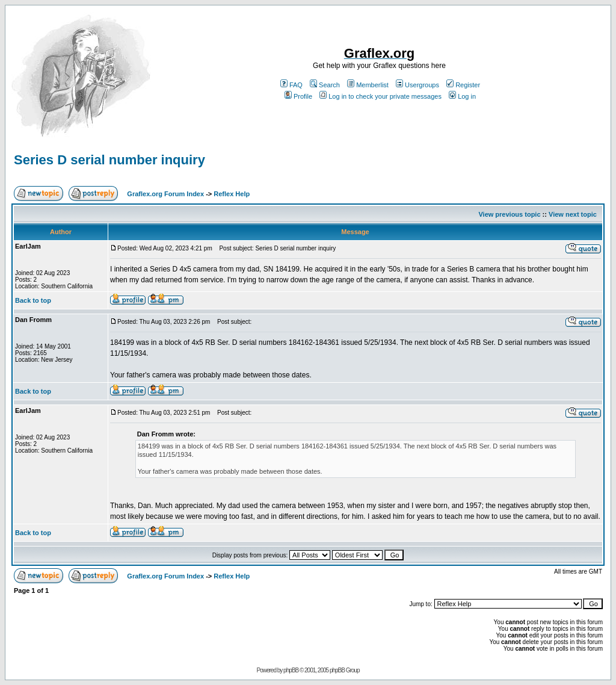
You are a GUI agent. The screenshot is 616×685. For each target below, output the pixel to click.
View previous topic (509, 214)
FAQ (291, 85)
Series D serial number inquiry (109, 160)
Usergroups (417, 85)
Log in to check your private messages (380, 96)
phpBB (291, 670)
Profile (298, 96)
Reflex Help (232, 194)
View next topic (573, 214)
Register (463, 85)
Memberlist (368, 85)
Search (325, 85)
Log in (462, 96)
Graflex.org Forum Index (165, 194)
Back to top (33, 300)
